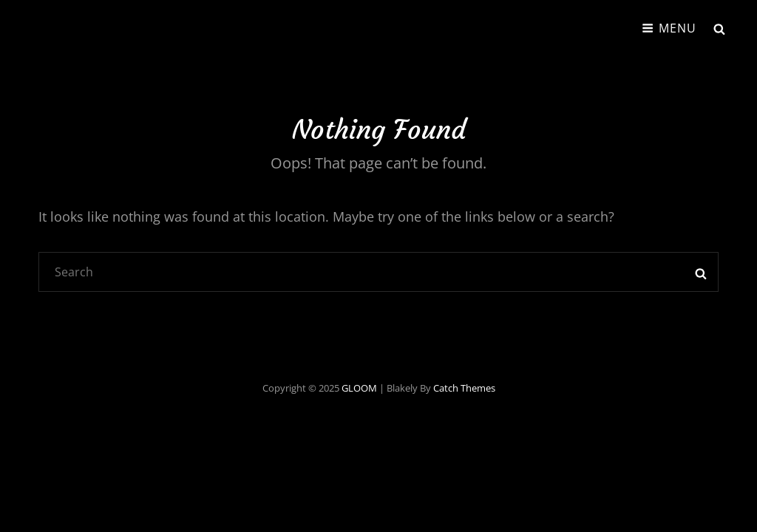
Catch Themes (464, 388)
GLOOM (359, 388)
